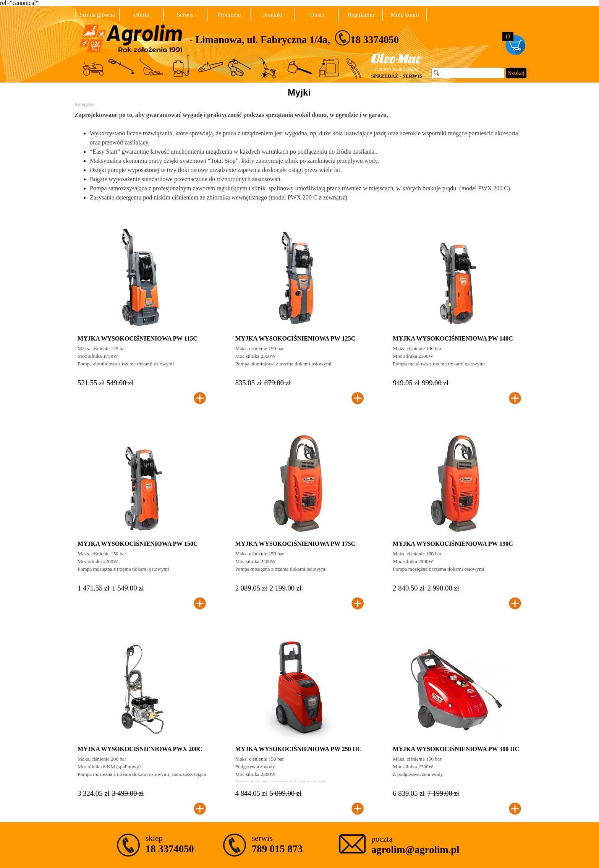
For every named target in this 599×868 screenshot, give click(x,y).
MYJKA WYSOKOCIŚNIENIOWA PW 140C (453, 338)
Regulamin (361, 15)
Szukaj (516, 73)
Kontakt (273, 15)
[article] (142, 316)
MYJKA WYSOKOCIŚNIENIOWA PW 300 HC (456, 749)
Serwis (185, 15)
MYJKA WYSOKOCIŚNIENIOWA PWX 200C (140, 749)
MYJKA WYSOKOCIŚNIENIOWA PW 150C (138, 544)
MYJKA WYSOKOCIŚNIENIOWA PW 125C (295, 338)
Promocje (229, 15)
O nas (317, 15)
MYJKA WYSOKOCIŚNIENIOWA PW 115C (138, 338)
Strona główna (97, 15)
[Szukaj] (468, 73)
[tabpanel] (323, 38)
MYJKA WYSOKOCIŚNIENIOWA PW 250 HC (299, 749)
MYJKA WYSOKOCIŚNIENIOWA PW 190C (453, 544)
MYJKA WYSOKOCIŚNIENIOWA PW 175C (295, 544)
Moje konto (405, 15)
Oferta (141, 15)
